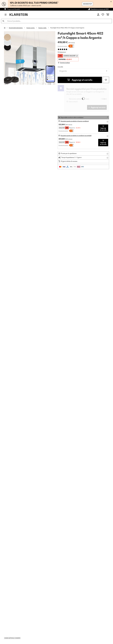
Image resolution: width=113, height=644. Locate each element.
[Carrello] (108, 15)
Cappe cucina (31, 28)
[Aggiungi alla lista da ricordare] (106, 80)
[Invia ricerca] (3, 21)
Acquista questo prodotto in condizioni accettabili (76, 136)
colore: (60, 67)
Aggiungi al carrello (80, 80)
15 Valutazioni (62, 52)
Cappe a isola (43, 28)
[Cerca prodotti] (56, 21)
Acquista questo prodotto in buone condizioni (75, 121)
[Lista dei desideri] (103, 15)
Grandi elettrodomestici (16, 28)
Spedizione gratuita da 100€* (100, 9)
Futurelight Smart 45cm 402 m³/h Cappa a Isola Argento (68, 28)
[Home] (6, 28)
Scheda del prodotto (62, 46)
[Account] (98, 15)
